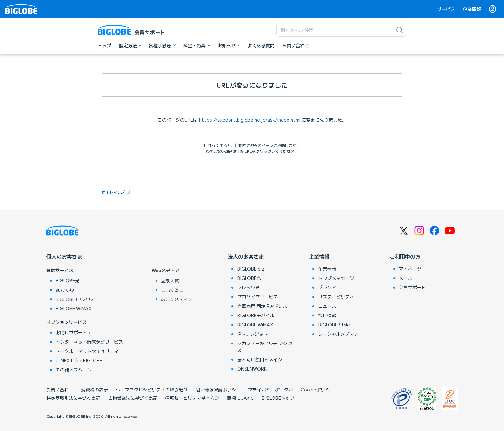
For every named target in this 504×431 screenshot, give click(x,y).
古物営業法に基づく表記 (133, 398)
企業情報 (472, 9)
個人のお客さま (64, 256)
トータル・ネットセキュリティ (87, 351)
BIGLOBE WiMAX (74, 308)
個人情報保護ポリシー (218, 390)
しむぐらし (172, 290)
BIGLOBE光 (67, 280)
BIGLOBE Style (334, 325)
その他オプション (74, 370)
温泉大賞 (170, 280)
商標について (240, 398)
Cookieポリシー (318, 390)
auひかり (65, 290)
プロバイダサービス (257, 297)
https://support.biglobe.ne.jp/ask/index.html (250, 120)
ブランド (327, 287)
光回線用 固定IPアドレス (262, 306)
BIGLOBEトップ (278, 398)
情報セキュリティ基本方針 (192, 398)
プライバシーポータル (271, 390)
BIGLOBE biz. (251, 269)
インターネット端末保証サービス (89, 342)
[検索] (400, 30)
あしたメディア (177, 299)
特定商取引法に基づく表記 (73, 398)
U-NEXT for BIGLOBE (79, 360)
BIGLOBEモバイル (74, 299)
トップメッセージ (336, 278)
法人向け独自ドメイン (260, 359)
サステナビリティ (336, 297)
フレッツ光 (248, 287)
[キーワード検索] (335, 30)
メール (406, 278)
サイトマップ (113, 192)
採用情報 (327, 315)
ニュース (327, 306)
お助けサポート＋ (74, 332)
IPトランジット (253, 334)
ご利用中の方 (405, 256)
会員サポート (412, 287)
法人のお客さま (246, 256)
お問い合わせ (60, 390)
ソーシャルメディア (338, 334)
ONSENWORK (252, 369)
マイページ (410, 269)
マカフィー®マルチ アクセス (265, 347)
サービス (446, 9)
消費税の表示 (94, 390)
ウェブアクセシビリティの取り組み (152, 390)
